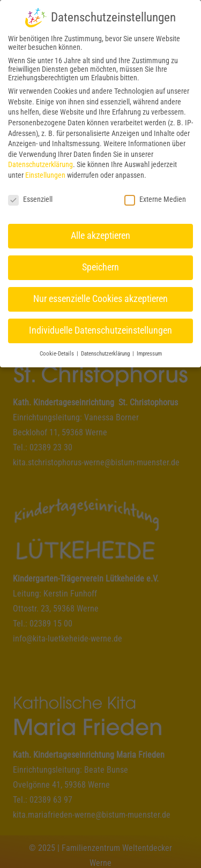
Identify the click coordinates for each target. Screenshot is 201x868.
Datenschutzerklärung (40, 160)
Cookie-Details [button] (58, 349)
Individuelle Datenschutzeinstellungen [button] (100, 326)
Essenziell (30, 194)
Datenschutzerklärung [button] (106, 349)
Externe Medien (155, 194)
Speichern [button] (100, 262)
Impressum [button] (149, 349)
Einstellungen (45, 170)
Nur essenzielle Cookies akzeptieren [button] (100, 294)
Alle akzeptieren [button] (100, 231)
